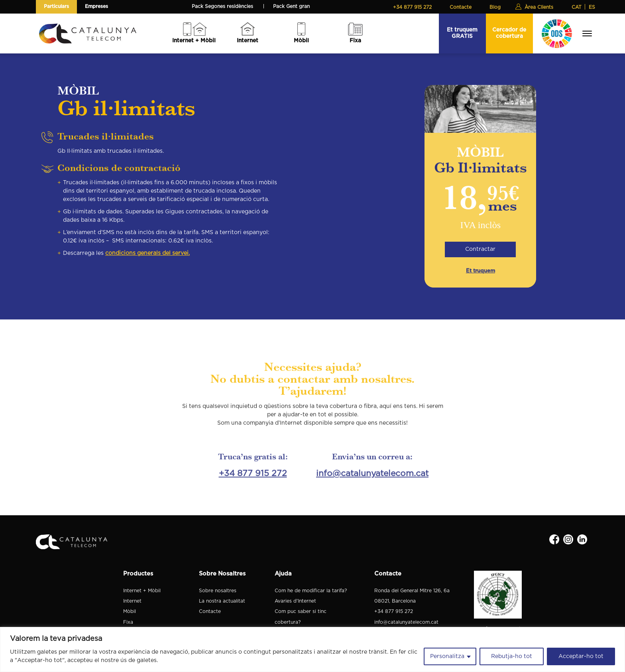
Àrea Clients (539, 7)
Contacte (461, 7)
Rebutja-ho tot (512, 656)
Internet (248, 41)
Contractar (480, 248)
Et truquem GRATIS (462, 33)
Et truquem (481, 271)
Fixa (355, 41)
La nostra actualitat (222, 601)
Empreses (96, 6)
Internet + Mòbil (194, 41)
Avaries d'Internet (295, 601)
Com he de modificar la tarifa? (311, 591)
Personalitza (447, 656)
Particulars (56, 6)
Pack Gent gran (291, 6)
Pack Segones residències (222, 6)
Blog (495, 7)
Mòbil (301, 41)
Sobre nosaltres (218, 591)
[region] (312, 649)
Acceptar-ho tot (581, 656)
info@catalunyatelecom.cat (372, 467)
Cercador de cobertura (509, 33)
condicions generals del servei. (147, 248)
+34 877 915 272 (412, 7)
